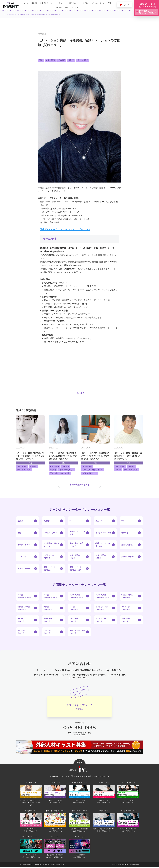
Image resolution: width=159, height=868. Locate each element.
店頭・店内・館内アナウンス (77, 545)
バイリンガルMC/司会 (49, 557)
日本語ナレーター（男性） (25, 597)
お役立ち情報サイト (58, 866)
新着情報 (59, 7)
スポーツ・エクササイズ (77, 533)
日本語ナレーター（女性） (51, 597)
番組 (19, 533)
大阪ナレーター (127, 557)
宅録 (41, 60)
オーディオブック (24, 545)
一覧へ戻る (79, 393)
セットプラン (84, 3)
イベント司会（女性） (75, 557)
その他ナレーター (22, 620)
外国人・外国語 (127, 545)
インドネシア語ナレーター (101, 609)
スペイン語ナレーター (126, 609)
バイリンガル (23, 557)
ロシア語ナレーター (48, 632)
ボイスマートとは (98, 3)
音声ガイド (126, 533)
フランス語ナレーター (126, 620)
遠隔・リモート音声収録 (50, 569)
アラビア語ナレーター (48, 620)
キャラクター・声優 (103, 533)
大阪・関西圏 (51, 60)
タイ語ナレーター (74, 609)
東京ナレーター (24, 569)
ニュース (99, 521)
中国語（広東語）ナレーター (24, 609)
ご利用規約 (37, 866)
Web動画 (62, 60)
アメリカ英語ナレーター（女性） (103, 597)
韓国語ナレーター (48, 609)
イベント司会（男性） (101, 557)
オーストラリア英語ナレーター (77, 632)
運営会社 (46, 866)
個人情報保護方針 (26, 866)
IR (70, 521)
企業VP (71, 60)
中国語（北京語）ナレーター (128, 597)
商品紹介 (47, 521)
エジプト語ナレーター (74, 620)
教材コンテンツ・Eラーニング (103, 545)
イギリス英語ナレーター (101, 620)
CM (123, 521)
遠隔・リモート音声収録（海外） (76, 569)
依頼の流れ (72, 3)
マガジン (75, 7)
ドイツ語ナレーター (22, 632)
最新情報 (12, 15)
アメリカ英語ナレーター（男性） (77, 597)
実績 (67, 7)
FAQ (110, 3)
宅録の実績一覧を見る (79, 485)
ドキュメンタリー (50, 533)
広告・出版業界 (83, 60)
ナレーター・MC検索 (30, 3)
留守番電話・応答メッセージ (51, 545)
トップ (4, 15)
